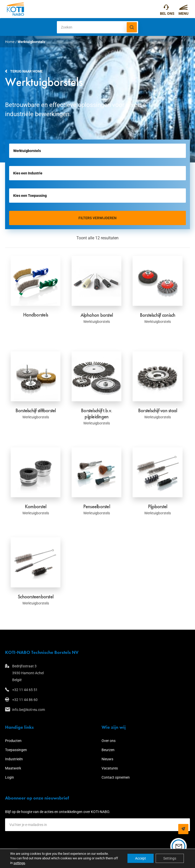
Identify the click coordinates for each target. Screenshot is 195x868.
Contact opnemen (116, 777)
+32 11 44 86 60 (25, 700)
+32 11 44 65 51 (166, 8)
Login (10, 777)
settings (19, 863)
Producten (13, 741)
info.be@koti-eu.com (29, 710)
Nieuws (107, 759)
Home (10, 42)
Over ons (109, 741)
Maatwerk (13, 768)
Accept (141, 859)
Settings (170, 859)
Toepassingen (16, 750)
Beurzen (108, 750)
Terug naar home (26, 71)
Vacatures (110, 768)
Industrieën (14, 759)
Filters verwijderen (97, 218)
